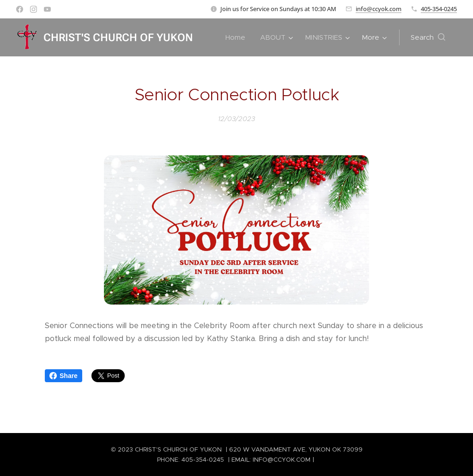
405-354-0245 (439, 9)
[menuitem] (238, 37)
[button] (428, 37)
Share (64, 376)
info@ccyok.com (379, 9)
